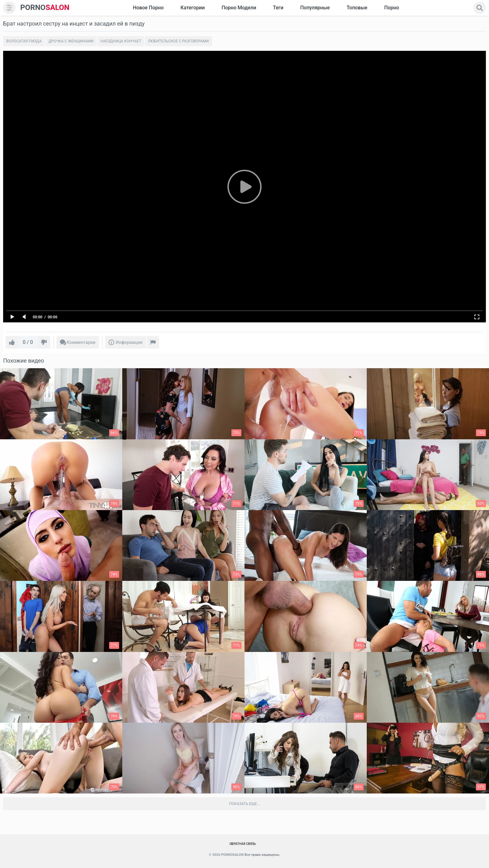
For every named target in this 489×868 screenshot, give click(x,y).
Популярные (315, 8)
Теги (278, 8)
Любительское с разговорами (179, 41)
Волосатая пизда (24, 41)
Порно (392, 8)
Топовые (357, 8)
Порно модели (239, 8)
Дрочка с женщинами (71, 41)
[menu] (9, 8)
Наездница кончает (121, 41)
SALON (45, 8)
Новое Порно (148, 8)
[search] (480, 8)
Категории (193, 8)
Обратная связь (243, 844)
